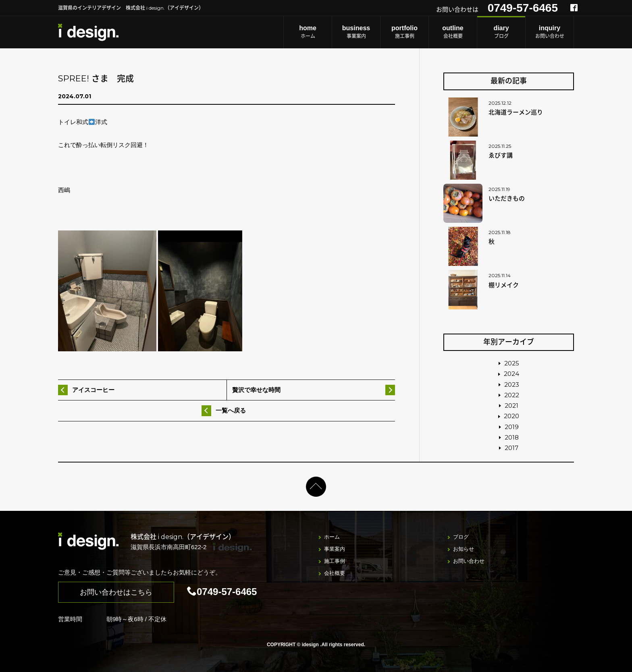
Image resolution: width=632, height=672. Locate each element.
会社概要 (453, 32)
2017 (511, 448)
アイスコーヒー (93, 390)
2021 (511, 405)
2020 (511, 416)
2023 (512, 385)
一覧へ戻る (231, 410)
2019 (512, 427)
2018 (512, 437)
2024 (511, 374)
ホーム (308, 32)
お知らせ (464, 549)
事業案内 (356, 32)
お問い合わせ (550, 32)
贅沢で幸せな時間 (256, 390)
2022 (512, 395)
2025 (512, 363)
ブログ (501, 32)
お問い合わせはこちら (116, 592)
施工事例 (404, 32)
